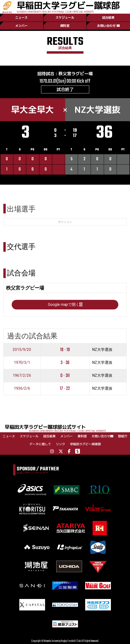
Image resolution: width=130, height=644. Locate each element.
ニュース (21, 17)
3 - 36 (65, 363)
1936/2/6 (22, 388)
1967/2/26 (22, 375)
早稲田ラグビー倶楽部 (85, 444)
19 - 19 (65, 350)
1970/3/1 (22, 362)
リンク (60, 444)
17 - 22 (65, 389)
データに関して (40, 444)
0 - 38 (65, 376)
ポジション (65, 222)
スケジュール (65, 17)
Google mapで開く (65, 305)
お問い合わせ (108, 26)
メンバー (21, 26)
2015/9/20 (22, 350)
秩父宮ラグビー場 (76, 74)
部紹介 (123, 436)
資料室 (65, 26)
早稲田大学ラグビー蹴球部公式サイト (67, 428)
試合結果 (108, 17)
